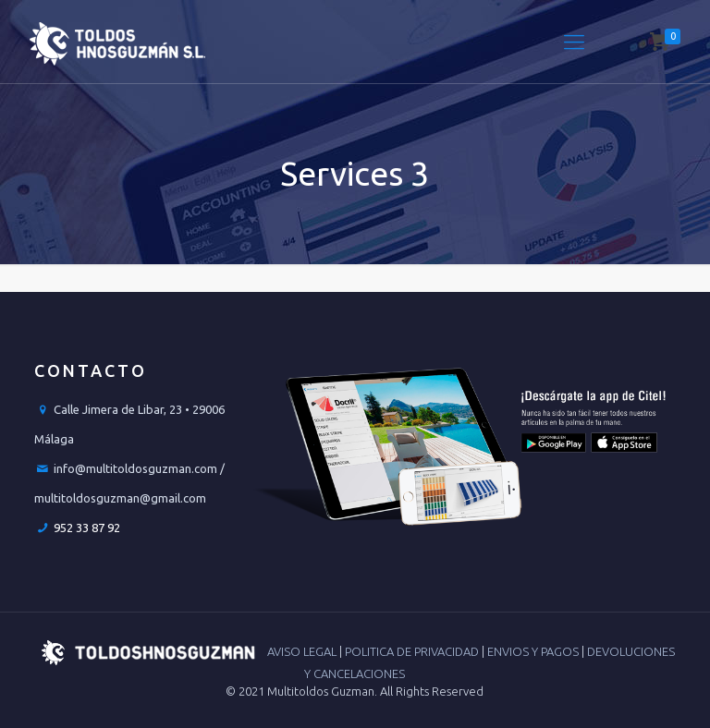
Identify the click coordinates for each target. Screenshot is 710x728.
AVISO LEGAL (303, 651)
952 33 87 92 (87, 528)
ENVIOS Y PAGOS (534, 651)
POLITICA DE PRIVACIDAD (413, 651)
